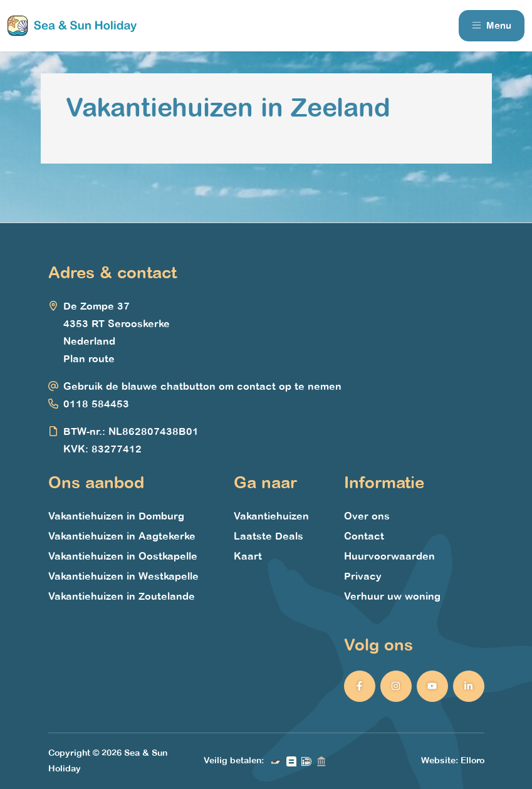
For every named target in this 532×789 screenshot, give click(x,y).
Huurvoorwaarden (389, 556)
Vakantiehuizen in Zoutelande (122, 597)
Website (438, 760)
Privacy (363, 577)
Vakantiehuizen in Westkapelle (123, 577)
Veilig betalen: (234, 760)
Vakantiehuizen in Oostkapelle (123, 556)
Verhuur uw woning (392, 597)
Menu (492, 26)
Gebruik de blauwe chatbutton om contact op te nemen (202, 387)
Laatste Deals (269, 536)
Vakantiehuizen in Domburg (116, 516)
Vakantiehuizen (271, 516)
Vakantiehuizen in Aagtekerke (122, 536)
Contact (364, 536)
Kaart (248, 556)
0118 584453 (96, 404)
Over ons (367, 516)
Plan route (89, 359)
